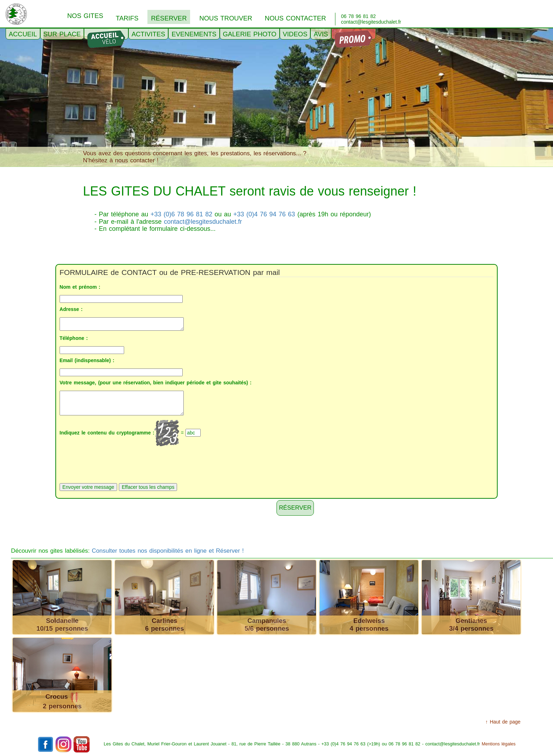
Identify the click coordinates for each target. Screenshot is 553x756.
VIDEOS (295, 34)
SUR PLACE (62, 34)
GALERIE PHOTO (250, 34)
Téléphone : (74, 338)
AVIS (321, 34)
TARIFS (127, 18)
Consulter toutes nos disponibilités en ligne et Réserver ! (168, 551)
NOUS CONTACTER (296, 18)
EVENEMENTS (194, 34)
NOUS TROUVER (226, 18)
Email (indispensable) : (87, 360)
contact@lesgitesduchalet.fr (203, 222)
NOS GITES (85, 16)
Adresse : (71, 309)
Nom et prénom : (80, 287)
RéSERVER (169, 18)
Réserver (295, 508)
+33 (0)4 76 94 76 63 (264, 214)
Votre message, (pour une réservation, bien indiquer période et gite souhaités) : (156, 383)
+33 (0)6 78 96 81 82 (181, 214)
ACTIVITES (148, 34)
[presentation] (113, 464)
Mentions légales (499, 744)
